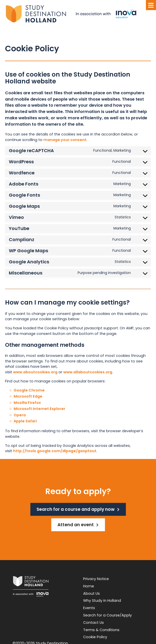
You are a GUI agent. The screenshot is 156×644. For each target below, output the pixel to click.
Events (89, 608)
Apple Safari (25, 421)
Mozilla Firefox (27, 403)
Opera (20, 415)
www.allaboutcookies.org (88, 372)
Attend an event (76, 525)
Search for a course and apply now (76, 509)
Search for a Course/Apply (107, 615)
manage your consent (65, 140)
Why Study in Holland (102, 601)
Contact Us (93, 623)
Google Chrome (29, 390)
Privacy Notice (96, 579)
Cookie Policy (95, 637)
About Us (91, 593)
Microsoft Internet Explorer (39, 409)
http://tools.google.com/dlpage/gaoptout (55, 451)
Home (89, 586)
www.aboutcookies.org (35, 372)
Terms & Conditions (101, 630)
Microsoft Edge (28, 396)
